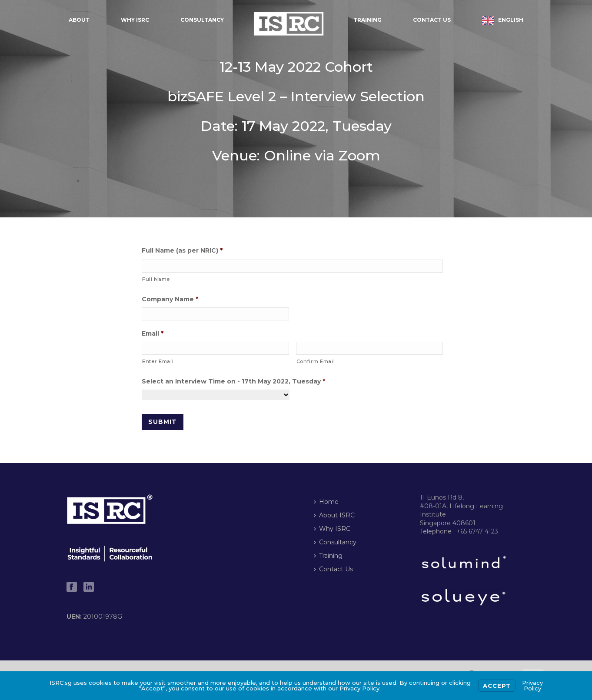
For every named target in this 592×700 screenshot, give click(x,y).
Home (326, 502)
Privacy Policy (532, 685)
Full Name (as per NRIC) (182, 250)
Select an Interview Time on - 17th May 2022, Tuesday (233, 381)
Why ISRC (135, 20)
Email (153, 333)
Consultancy (202, 20)
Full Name (156, 279)
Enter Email (158, 361)
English (511, 20)
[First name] (292, 266)
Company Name (170, 299)
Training (368, 20)
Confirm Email (316, 361)
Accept (497, 686)
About (79, 20)
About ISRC (334, 515)
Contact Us (432, 20)
